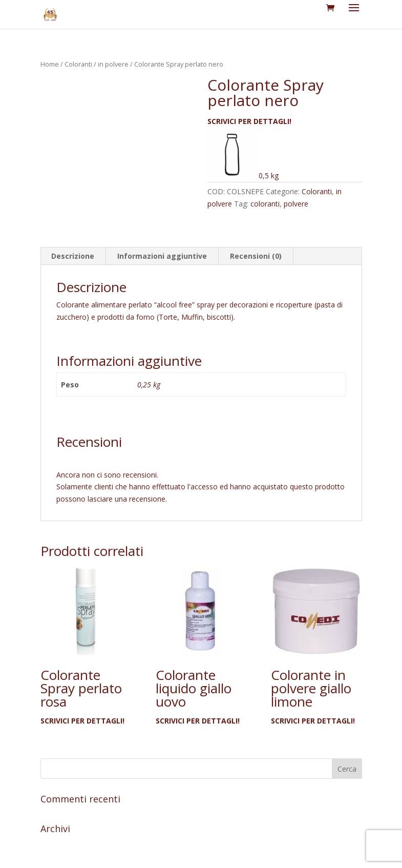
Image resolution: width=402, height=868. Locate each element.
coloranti (265, 204)
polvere (296, 204)
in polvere (113, 64)
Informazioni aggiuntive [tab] (162, 256)
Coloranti (78, 64)
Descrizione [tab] (73, 256)
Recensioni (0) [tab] (256, 256)
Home (50, 64)
